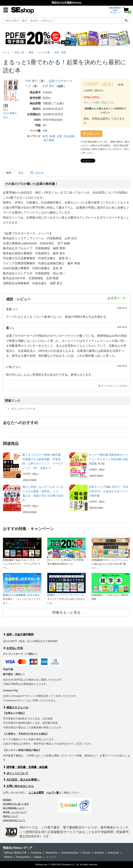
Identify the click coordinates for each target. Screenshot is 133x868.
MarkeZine (52, 853)
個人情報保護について (14, 808)
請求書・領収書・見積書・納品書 (25, 767)
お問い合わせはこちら (18, 786)
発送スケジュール (16, 707)
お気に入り (92, 134)
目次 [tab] (21, 173)
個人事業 (49, 140)
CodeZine (36, 853)
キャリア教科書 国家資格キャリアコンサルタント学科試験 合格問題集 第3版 (108, 459)
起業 (59, 136)
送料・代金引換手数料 (18, 634)
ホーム (6, 52)
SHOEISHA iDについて (14, 820)
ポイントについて (16, 773)
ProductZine (23, 857)
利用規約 (7, 800)
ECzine (86, 853)
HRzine (8, 857)
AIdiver (38, 857)
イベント (51, 857)
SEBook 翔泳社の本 (15, 853)
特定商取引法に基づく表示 (16, 804)
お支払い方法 (13, 648)
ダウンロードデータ (23, 409)
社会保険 (69, 136)
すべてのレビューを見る (113, 386)
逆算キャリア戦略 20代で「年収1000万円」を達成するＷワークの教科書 (108, 491)
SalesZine (113, 853)
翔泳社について (10, 816)
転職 (52, 136)
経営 (45, 136)
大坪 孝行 (31, 81)
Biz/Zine (99, 853)
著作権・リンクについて (15, 812)
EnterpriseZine (70, 853)
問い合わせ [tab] (37, 173)
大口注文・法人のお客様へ (21, 780)
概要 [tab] (9, 173)
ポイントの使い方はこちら (99, 102)
